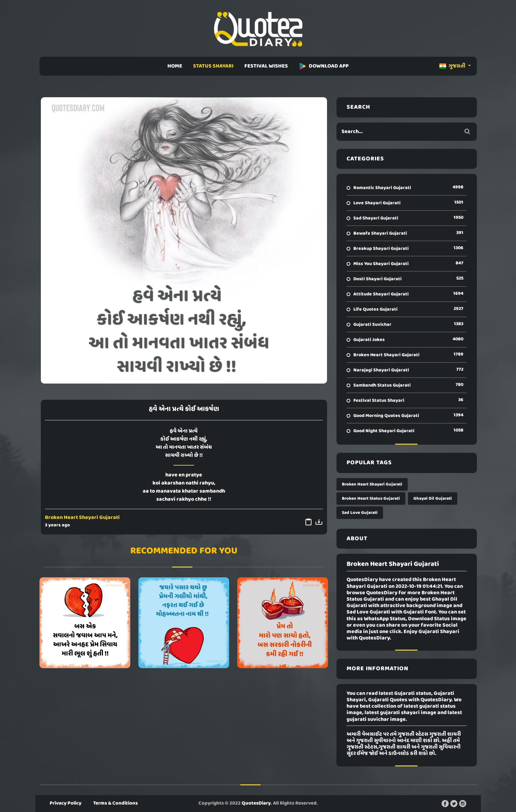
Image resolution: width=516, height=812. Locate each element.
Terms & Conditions (115, 803)
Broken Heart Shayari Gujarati (82, 518)
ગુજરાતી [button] (453, 66)
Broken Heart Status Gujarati (371, 499)
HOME (175, 66)
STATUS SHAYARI (213, 66)
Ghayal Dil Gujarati (433, 499)
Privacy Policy (65, 803)
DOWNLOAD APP (324, 66)
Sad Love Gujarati (360, 513)
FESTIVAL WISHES (266, 66)
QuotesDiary (256, 803)
